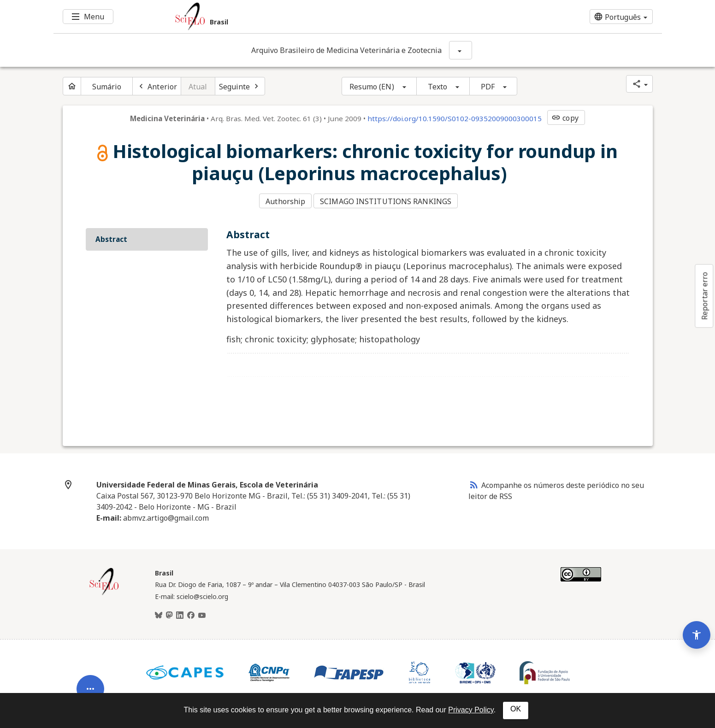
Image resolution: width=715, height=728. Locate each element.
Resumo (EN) (372, 87)
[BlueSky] (159, 611)
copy (565, 118)
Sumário (107, 87)
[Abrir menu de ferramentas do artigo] (90, 656)
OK (516, 709)
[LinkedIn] (180, 611)
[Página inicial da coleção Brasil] (104, 590)
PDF (488, 87)
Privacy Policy (471, 710)
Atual (198, 87)
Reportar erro (704, 296)
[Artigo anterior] (157, 86)
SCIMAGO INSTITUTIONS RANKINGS (388, 200)
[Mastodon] (169, 611)
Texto (438, 87)
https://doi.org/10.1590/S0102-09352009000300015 (455, 118)
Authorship (285, 200)
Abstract (111, 235)
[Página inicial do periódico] (72, 86)
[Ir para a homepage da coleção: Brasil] (307, 17)
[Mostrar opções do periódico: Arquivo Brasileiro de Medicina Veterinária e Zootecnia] (461, 50)
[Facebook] (191, 611)
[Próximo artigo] (240, 86)
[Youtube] (202, 611)
